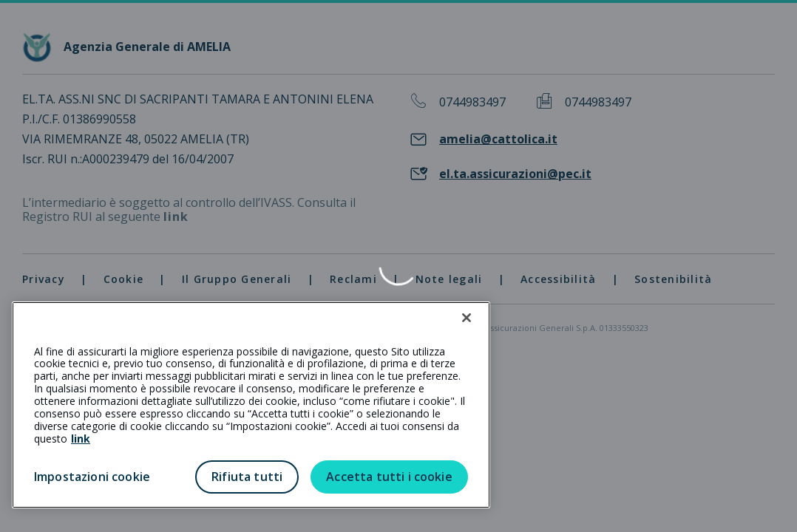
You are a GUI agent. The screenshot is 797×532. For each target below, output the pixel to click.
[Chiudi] (467, 318)
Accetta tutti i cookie (389, 477)
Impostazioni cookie (92, 477)
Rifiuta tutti (247, 477)
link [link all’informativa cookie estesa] (81, 439)
